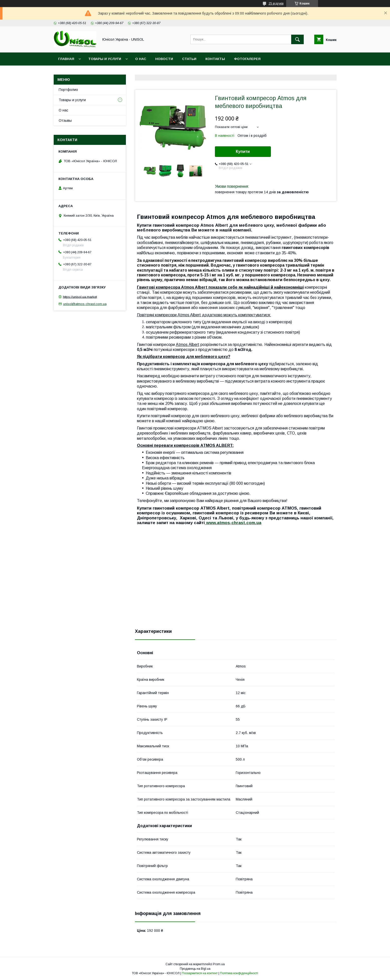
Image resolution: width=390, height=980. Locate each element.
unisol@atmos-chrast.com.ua (85, 304)
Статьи (189, 59)
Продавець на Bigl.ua (195, 969)
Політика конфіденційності (239, 973)
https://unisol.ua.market (80, 297)
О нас (141, 59)
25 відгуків (276, 4)
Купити (243, 151)
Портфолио (68, 90)
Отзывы (65, 120)
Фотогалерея (247, 59)
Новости (164, 59)
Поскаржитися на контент (200, 973)
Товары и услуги (105, 59)
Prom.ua (219, 964)
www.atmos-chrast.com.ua (233, 523)
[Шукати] (297, 39)
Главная (66, 59)
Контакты (215, 59)
